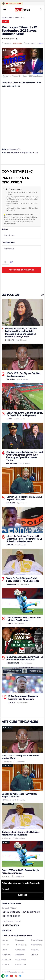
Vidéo (17, 17)
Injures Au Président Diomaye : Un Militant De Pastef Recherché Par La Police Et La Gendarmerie (24, 539)
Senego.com (20, 940)
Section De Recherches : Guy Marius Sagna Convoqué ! (24, 498)
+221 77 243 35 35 (11, 912)
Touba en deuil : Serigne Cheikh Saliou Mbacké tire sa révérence (20, 833)
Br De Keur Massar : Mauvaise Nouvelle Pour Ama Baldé (23, 698)
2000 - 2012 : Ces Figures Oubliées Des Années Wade (23, 375)
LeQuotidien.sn (21, 960)
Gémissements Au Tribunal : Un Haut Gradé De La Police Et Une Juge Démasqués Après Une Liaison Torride (25, 456)
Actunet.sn (5, 965)
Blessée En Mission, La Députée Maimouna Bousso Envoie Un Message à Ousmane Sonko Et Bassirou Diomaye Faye (21, 333)
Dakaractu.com (21, 965)
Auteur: (21, 233)
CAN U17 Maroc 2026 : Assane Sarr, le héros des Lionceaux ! (20, 872)
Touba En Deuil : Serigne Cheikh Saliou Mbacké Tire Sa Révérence (23, 580)
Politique (9, 340)
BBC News (35, 950)
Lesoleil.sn (5, 945)
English (41, 43)
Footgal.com (6, 955)
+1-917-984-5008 (10, 925)
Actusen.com (6, 960)
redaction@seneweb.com (20, 936)
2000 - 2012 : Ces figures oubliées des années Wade (20, 757)
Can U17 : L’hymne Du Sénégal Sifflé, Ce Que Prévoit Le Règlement (25, 414)
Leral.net (5, 940)
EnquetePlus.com (37, 940)
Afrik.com (35, 955)
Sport (9, 419)
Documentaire (13, 663)
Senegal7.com (20, 950)
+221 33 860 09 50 (11, 916)
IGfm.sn (4, 950)
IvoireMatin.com (37, 945)
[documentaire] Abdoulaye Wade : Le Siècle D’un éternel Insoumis (25, 658)
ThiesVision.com (21, 945)
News (11, 17)
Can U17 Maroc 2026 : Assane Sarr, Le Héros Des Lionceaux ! (24, 619)
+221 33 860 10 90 (31, 912)
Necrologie (11, 584)
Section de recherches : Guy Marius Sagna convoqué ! (19, 795)
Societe (10, 545)
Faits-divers (12, 463)
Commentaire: (21, 253)
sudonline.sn (20, 955)
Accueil (4, 17)
